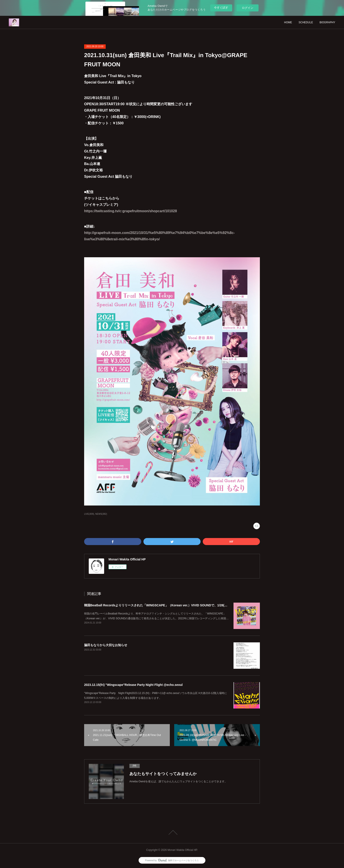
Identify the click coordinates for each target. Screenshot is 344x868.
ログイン (248, 8)
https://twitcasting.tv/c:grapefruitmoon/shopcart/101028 (130, 211)
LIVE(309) (89, 514)
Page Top (172, 832)
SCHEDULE (306, 22)
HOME (288, 22)
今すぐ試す (221, 8)
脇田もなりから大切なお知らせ (106, 645)
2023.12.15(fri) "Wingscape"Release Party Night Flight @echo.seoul (133, 685)
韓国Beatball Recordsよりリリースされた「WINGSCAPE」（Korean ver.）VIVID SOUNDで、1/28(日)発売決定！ (164, 605)
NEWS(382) (101, 514)
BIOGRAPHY (327, 22)
